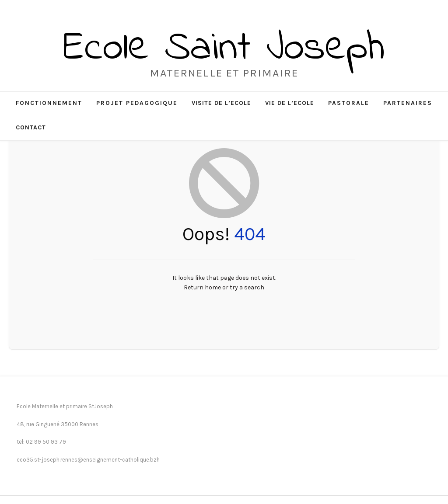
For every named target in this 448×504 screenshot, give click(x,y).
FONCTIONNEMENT (49, 103)
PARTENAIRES (408, 103)
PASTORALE (349, 103)
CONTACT (31, 127)
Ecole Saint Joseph (224, 49)
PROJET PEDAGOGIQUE (137, 103)
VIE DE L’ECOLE (290, 103)
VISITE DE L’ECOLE (221, 103)
